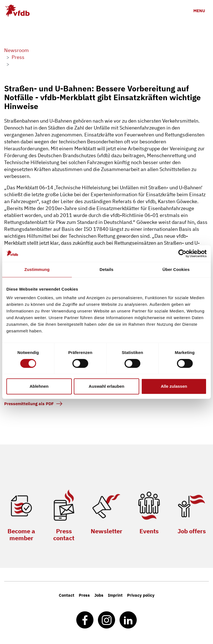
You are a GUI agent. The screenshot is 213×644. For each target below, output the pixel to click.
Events (149, 531)
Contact (67, 595)
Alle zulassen (174, 386)
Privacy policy (141, 595)
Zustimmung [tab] (37, 269)
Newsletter (106, 531)
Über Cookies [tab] (176, 269)
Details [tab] (106, 269)
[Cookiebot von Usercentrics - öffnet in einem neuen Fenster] (182, 254)
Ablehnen (39, 386)
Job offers (192, 531)
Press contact (64, 534)
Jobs (99, 595)
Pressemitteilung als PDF (29, 404)
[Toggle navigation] (199, 11)
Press (84, 595)
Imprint (115, 595)
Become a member (21, 534)
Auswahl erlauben (106, 386)
